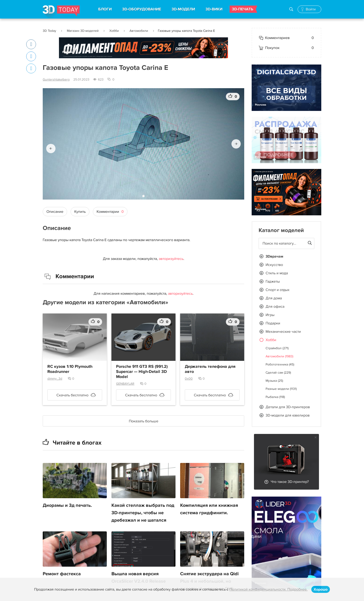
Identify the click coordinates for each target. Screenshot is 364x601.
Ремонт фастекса (62, 574)
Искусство (274, 265)
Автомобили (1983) (279, 356)
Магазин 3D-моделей (83, 31)
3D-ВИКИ (214, 9)
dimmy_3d (55, 379)
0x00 (189, 379)
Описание (55, 212)
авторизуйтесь (171, 259)
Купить (80, 212)
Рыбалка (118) (275, 397)
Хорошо (321, 589)
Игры (270, 315)
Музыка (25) (274, 381)
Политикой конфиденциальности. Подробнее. (268, 589)
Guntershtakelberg (56, 79)
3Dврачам (274, 256)
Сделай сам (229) (278, 373)
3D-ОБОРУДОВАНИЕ (142, 9)
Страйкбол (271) (277, 348)
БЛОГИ (105, 9)
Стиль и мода (277, 273)
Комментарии (110, 212)
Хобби (114, 31)
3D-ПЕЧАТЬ (243, 9)
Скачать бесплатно (72, 395)
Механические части (283, 332)
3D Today (49, 31)
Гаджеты (273, 281)
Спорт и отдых (278, 290)
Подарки (273, 323)
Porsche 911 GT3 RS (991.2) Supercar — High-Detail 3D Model (142, 372)
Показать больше (144, 421)
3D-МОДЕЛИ (183, 9)
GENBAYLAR (125, 384)
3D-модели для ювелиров (288, 415)
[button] (51, 149)
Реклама (68, 52)
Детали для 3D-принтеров (288, 407)
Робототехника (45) (280, 364)
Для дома (274, 298)
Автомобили (139, 31)
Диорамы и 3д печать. (67, 505)
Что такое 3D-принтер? (290, 482)
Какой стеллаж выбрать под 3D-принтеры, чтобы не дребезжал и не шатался (143, 513)
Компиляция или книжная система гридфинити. (209, 509)
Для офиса (275, 307)
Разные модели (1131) (281, 389)
